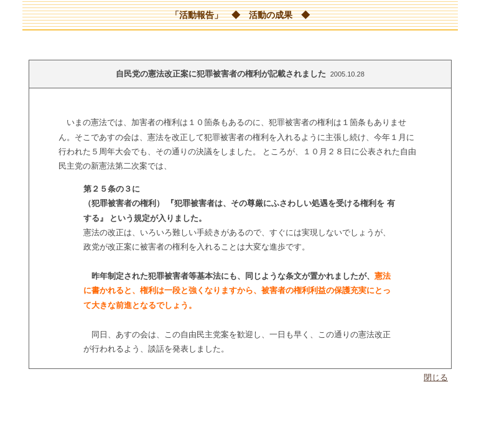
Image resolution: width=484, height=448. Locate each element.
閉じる (436, 377)
